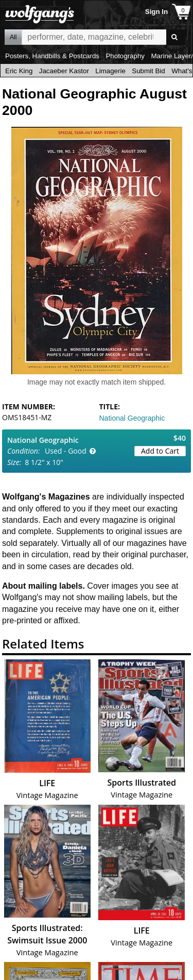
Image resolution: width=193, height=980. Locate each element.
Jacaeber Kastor (64, 71)
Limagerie (110, 71)
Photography (125, 56)
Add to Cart (160, 451)
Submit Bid (148, 71)
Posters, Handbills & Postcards (52, 56)
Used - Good (66, 451)
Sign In (156, 12)
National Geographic (132, 418)
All (13, 37)
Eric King (19, 71)
